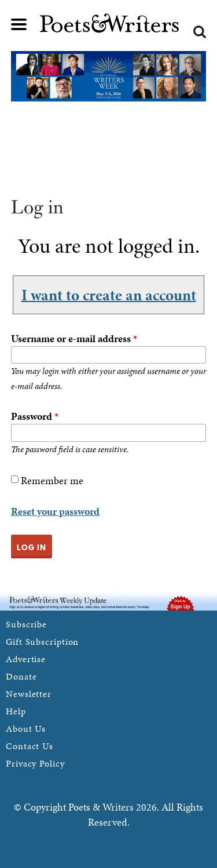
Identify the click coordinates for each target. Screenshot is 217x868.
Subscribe (26, 624)
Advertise (26, 659)
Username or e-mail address (74, 338)
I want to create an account (109, 295)
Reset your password (55, 511)
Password (35, 416)
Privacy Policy (35, 763)
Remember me (52, 480)
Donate (21, 676)
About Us (26, 729)
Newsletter (29, 694)
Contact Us (30, 746)
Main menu (19, 24)
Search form (200, 32)
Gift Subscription (42, 642)
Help (16, 711)
